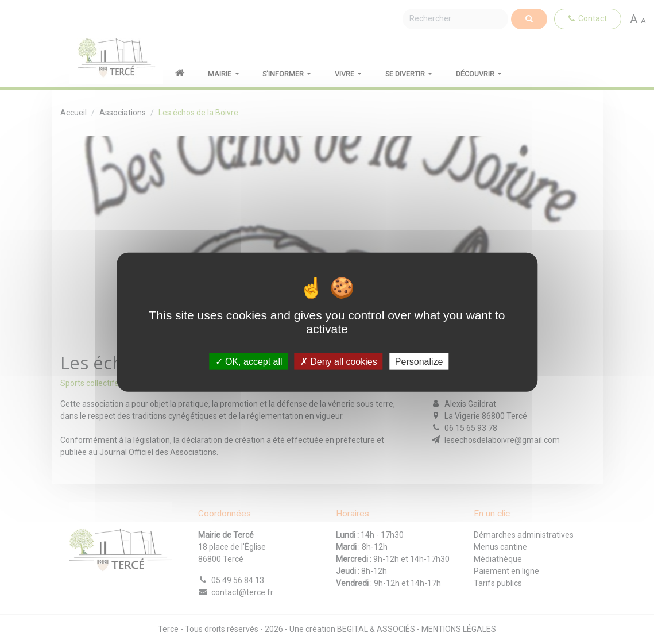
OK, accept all (249, 362)
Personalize (419, 362)
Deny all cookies (339, 362)
